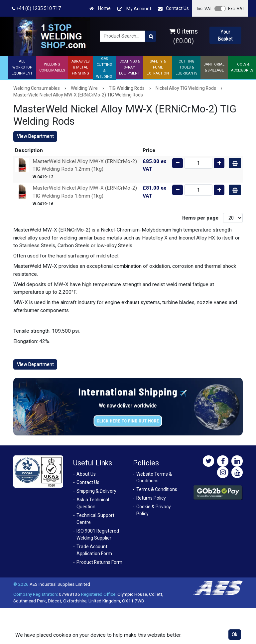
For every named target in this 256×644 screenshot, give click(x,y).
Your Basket (225, 35)
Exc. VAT (236, 8)
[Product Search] (151, 36)
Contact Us (173, 8)
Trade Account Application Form (94, 550)
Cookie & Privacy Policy (154, 510)
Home (100, 8)
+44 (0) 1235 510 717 (36, 8)
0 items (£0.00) (184, 36)
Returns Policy (151, 498)
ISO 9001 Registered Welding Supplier (98, 534)
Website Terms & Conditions (154, 478)
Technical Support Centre (95, 519)
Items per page (200, 218)
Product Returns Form (99, 562)
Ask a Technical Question (93, 503)
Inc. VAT (204, 8)
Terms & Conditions (157, 489)
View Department (35, 136)
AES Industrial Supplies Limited (60, 584)
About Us (86, 474)
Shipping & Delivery (96, 491)
